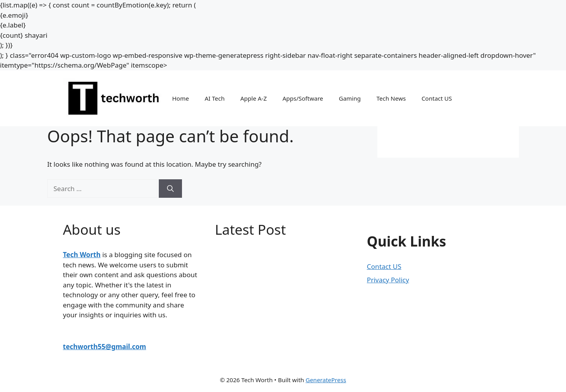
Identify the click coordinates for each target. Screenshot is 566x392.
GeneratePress (326, 380)
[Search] (170, 189)
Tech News (391, 98)
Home (181, 98)
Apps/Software (303, 98)
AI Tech (215, 98)
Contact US (436, 98)
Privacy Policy (388, 280)
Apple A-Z (253, 98)
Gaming (350, 98)
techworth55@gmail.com (105, 347)
